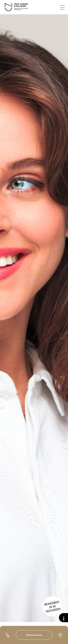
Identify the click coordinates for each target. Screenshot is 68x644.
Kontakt (60, 635)
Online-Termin (34, 635)
